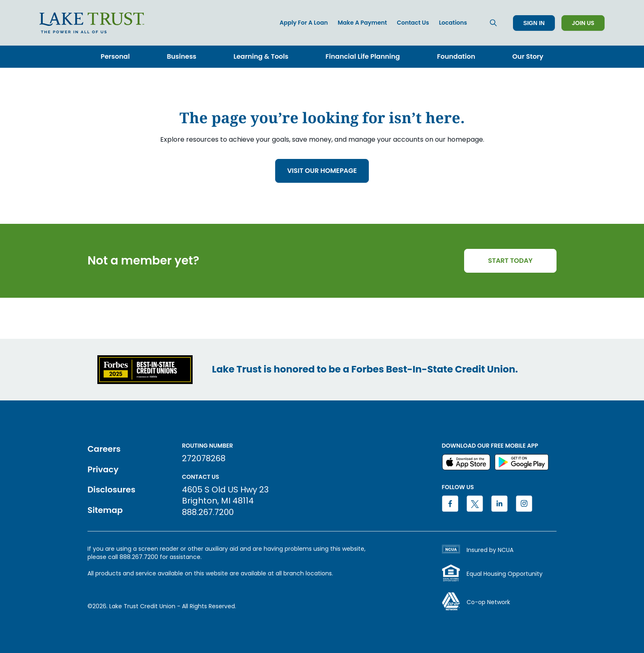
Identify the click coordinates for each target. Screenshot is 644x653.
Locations (453, 23)
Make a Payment (362, 23)
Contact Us (413, 23)
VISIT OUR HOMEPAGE (322, 171)
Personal (115, 56)
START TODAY (510, 261)
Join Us (583, 23)
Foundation (456, 56)
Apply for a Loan (304, 23)
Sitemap (105, 510)
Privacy (103, 469)
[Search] (493, 23)
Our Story (528, 56)
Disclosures (112, 490)
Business (182, 56)
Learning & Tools (261, 56)
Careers (104, 449)
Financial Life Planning (363, 56)
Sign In (534, 23)
